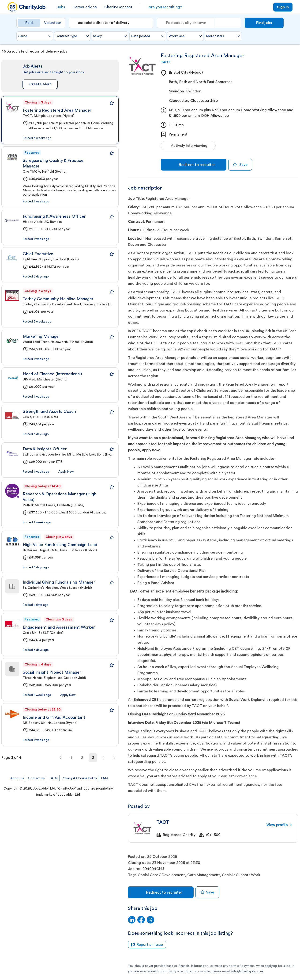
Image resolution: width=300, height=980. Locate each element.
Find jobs (264, 23)
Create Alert (40, 84)
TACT (165, 62)
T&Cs (53, 778)
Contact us (36, 778)
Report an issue (147, 945)
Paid (29, 23)
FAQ (104, 778)
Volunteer (53, 23)
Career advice (85, 7)
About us (17, 778)
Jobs (61, 7)
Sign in (283, 7)
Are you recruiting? (165, 7)
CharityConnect (118, 7)
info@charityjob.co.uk (247, 971)
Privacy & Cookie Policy (79, 778)
